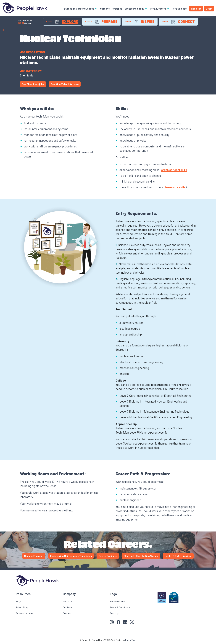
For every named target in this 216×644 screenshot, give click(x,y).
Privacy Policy (117, 601)
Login (209, 9)
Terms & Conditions (120, 607)
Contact (67, 613)
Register (196, 9)
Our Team (68, 607)
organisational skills (174, 170)
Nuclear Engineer (34, 556)
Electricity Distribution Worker (141, 556)
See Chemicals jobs (33, 84)
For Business (179, 9)
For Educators (160, 9)
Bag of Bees (131, 640)
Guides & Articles (25, 613)
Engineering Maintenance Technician (71, 556)
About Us (68, 601)
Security (114, 613)
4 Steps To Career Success (80, 9)
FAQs (19, 601)
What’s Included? (136, 9)
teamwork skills (175, 187)
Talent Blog (22, 607)
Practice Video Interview (65, 84)
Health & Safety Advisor (178, 556)
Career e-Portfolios (111, 9)
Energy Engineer (108, 556)
